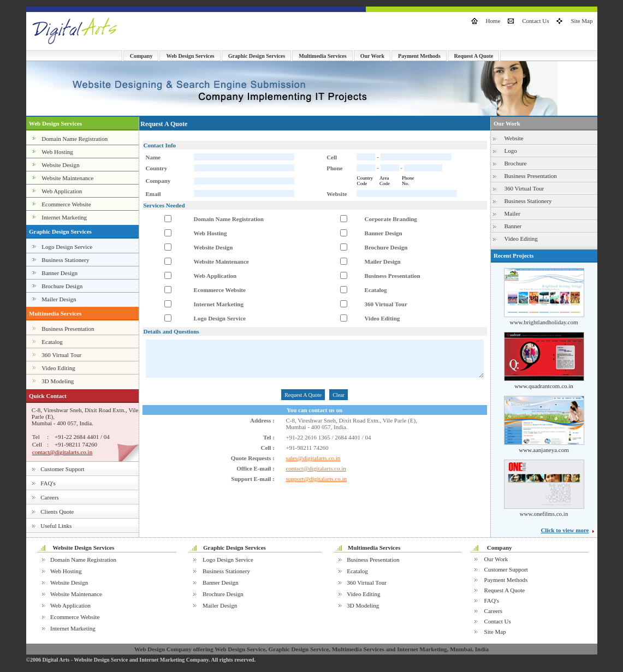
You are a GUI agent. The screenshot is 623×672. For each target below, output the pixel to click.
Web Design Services (190, 56)
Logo (511, 151)
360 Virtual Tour (61, 355)
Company (141, 56)
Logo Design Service (67, 247)
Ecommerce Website (66, 204)
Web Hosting (57, 152)
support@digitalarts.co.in (316, 479)
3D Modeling (58, 381)
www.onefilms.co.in (544, 514)
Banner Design (60, 273)
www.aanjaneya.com (544, 450)
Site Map (582, 21)
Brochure (516, 163)
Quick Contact (48, 396)
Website (514, 138)
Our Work (372, 56)
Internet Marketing (64, 217)
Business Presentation (68, 329)
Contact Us (535, 21)
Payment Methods (419, 56)
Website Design (60, 165)
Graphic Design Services (257, 56)
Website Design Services (83, 548)
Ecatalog (52, 342)
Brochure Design (62, 286)
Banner (513, 226)
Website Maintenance (67, 178)
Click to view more (565, 530)
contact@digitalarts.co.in (62, 452)
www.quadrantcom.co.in (544, 386)
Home (493, 21)
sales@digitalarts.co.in (313, 458)
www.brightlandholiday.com (544, 322)
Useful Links (56, 526)
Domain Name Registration (75, 139)
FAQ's (48, 483)
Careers (50, 497)
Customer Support (62, 469)
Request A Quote (474, 56)
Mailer (512, 213)
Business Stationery (65, 260)
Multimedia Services (322, 56)
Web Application (62, 191)
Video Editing (58, 368)
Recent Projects (514, 255)
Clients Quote (57, 512)
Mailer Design (59, 299)
